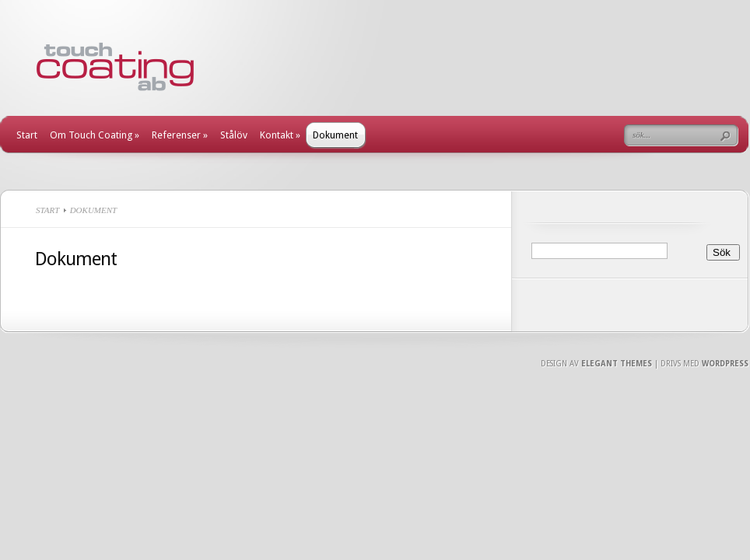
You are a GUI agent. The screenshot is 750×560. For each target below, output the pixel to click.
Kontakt (280, 135)
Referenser (180, 135)
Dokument (335, 135)
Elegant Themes (617, 364)
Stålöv (234, 135)
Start (27, 135)
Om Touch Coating (95, 135)
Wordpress (725, 364)
